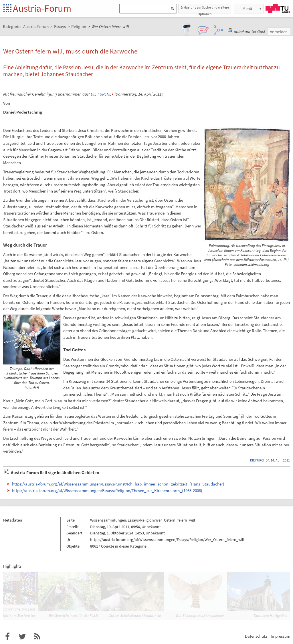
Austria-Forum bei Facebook (7, 637)
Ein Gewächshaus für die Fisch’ (74, 615)
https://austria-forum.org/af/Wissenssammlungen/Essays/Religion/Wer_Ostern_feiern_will (167, 540)
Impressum (280, 636)
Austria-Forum (42, 8)
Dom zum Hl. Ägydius (271, 615)
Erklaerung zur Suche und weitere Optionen (205, 9)
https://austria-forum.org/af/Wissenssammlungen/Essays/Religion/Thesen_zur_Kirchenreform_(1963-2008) (107, 491)
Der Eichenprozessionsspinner (200, 615)
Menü (247, 8)
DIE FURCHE (101, 94)
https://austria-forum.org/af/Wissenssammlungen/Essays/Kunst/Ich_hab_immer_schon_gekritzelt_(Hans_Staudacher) (118, 484)
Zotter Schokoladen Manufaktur (135, 615)
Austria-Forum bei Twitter (22, 637)
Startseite (8, 9)
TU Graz (278, 8)
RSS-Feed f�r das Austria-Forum (37, 637)
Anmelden (279, 32)
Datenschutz (256, 636)
